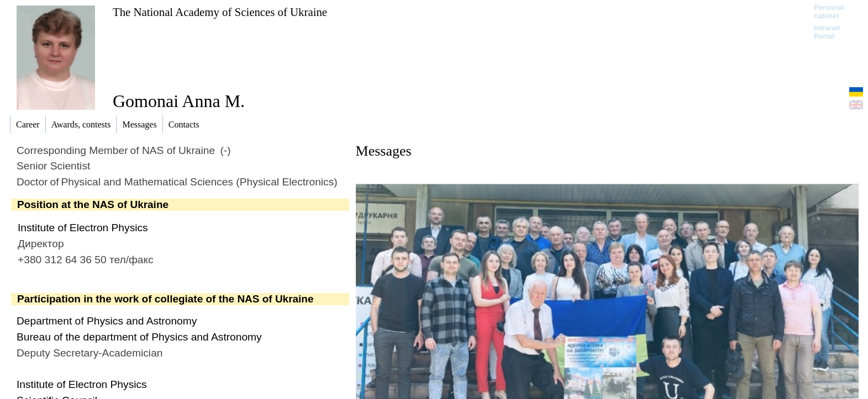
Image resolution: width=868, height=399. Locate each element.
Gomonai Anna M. (179, 101)
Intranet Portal (827, 32)
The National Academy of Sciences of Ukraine (220, 12)
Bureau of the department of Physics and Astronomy (139, 337)
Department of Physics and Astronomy (107, 321)
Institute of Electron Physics (83, 228)
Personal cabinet (829, 12)
